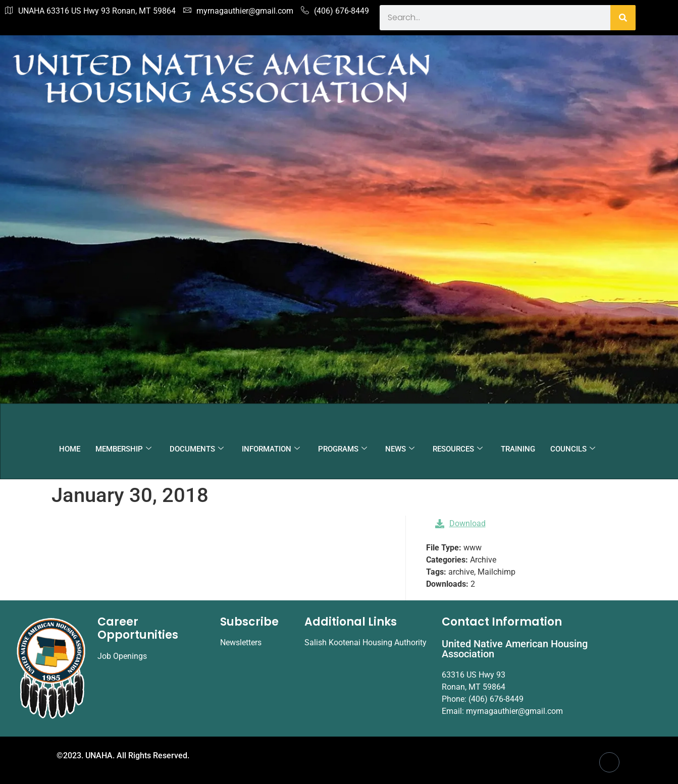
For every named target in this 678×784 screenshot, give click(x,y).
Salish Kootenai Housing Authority (366, 642)
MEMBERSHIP (123, 449)
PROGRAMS (343, 449)
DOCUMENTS (197, 449)
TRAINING (518, 449)
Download (460, 523)
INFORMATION (271, 449)
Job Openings (122, 656)
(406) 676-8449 (335, 11)
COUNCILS (573, 449)
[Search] (623, 18)
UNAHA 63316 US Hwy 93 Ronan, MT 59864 (90, 11)
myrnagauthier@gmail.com (238, 11)
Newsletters (241, 642)
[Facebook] (609, 762)
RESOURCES (458, 449)
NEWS (400, 449)
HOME (70, 449)
